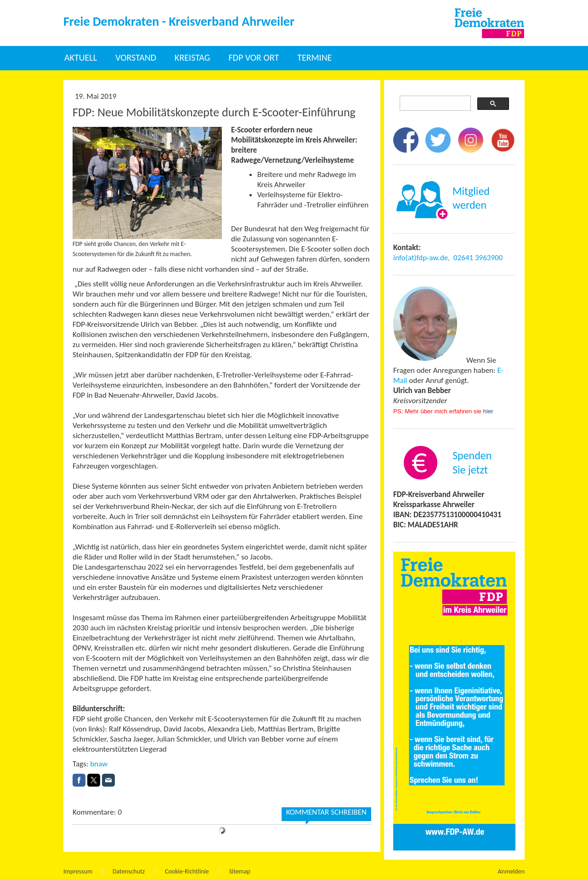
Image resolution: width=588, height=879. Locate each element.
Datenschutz (129, 871)
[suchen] (434, 103)
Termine (314, 57)
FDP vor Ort (254, 57)
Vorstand (136, 57)
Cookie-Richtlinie (187, 871)
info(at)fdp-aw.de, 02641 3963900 (448, 258)
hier (488, 411)
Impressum (78, 871)
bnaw (99, 764)
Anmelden (512, 871)
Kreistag (192, 57)
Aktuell (81, 57)
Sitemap (239, 871)
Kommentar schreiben (326, 812)
